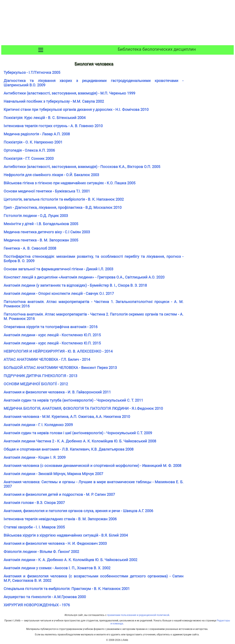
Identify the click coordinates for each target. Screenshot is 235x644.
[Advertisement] (118, 23)
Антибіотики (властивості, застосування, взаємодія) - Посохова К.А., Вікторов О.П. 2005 (82, 167)
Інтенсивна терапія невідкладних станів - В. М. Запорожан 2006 (60, 519)
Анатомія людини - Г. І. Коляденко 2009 (38, 425)
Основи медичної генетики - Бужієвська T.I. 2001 (47, 191)
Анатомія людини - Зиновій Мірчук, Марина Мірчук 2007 (53, 474)
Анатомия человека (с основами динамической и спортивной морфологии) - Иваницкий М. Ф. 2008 (92, 466)
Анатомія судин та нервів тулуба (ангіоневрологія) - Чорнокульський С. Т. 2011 (73, 400)
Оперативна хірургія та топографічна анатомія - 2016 (51, 327)
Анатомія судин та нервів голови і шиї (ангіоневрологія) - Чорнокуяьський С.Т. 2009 (78, 433)
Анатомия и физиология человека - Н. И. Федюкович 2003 (55, 544)
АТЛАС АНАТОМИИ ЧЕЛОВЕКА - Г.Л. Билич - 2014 (47, 360)
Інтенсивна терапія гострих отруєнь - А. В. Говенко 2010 (53, 126)
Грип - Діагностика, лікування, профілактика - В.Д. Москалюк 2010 (63, 208)
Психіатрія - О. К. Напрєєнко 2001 (33, 142)
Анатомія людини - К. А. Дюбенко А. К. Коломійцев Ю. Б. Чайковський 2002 (70, 560)
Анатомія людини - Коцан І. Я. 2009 (35, 457)
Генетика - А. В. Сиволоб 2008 (30, 248)
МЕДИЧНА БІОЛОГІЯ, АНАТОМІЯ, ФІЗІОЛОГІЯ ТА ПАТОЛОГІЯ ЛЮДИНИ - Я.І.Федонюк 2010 (83, 409)
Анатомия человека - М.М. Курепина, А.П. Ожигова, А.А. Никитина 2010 (67, 417)
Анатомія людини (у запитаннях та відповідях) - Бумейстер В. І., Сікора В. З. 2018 (75, 285)
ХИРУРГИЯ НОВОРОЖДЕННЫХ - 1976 (37, 605)
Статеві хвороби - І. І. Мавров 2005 (34, 527)
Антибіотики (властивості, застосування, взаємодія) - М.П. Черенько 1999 (69, 93)
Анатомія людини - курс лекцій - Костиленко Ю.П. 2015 (52, 335)
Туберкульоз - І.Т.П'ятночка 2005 (32, 73)
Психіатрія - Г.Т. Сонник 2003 (29, 159)
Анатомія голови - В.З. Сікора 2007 (34, 503)
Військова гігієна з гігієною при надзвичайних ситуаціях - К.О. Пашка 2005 (69, 183)
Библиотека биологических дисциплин (157, 49)
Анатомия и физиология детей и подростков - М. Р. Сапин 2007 (59, 495)
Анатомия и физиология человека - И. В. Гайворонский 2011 (57, 392)
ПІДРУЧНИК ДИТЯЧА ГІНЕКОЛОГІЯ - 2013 (40, 376)
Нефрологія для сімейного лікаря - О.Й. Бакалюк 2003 (51, 175)
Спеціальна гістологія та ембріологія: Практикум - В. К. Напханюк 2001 (67, 589)
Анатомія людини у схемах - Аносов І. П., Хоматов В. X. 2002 (57, 568)
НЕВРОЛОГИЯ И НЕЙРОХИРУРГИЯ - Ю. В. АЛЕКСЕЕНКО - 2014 (58, 351)
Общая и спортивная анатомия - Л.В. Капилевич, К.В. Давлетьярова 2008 (69, 449)
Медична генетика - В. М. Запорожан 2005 (41, 240)
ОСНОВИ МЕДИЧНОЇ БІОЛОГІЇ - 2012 (36, 384)
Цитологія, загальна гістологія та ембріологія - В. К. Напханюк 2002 (64, 199)
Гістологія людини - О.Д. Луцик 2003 (36, 216)
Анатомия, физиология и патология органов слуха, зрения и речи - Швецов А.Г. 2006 (78, 511)
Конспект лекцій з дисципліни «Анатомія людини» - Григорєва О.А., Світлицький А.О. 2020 (84, 277)
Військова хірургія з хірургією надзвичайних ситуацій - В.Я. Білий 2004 (66, 535)
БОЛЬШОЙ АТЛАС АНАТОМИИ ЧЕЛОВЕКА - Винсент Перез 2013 (60, 368)
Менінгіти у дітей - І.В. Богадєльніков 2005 (41, 224)
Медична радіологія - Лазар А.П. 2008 (37, 134)
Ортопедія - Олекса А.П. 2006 (29, 150)
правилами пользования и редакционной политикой (138, 615)
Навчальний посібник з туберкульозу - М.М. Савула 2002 (54, 101)
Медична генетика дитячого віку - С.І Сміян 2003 (47, 232)
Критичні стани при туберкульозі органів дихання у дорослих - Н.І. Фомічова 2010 (76, 110)
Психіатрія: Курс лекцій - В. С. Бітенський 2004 (45, 118)
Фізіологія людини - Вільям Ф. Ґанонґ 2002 (41, 552)
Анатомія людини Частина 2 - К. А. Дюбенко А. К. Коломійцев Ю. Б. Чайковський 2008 (80, 441)
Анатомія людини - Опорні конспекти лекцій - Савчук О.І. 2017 (59, 294)
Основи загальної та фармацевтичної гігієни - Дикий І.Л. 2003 (58, 269)
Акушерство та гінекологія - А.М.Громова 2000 (45, 597)
